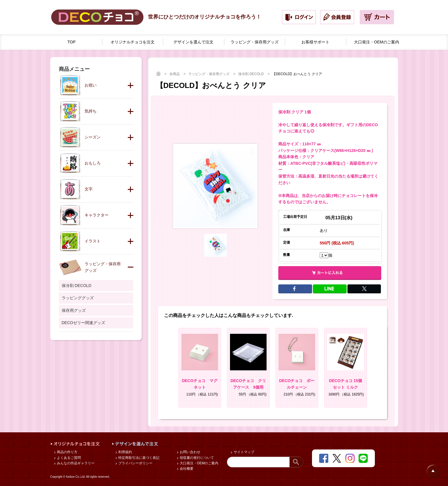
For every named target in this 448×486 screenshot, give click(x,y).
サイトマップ (243, 452)
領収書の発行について (196, 458)
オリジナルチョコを (133, 42)
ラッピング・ (255, 42)
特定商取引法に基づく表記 (138, 458)
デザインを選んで (193, 42)
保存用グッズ (74, 310)
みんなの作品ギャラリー (75, 463)
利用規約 (125, 452)
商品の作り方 (67, 452)
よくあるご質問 (68, 458)
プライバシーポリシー (135, 463)
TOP (72, 42)
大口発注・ (377, 42)
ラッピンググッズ (78, 298)
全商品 (175, 74)
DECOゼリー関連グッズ (83, 323)
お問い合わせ (190, 452)
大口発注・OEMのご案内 (199, 463)
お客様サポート (315, 42)
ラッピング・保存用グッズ (209, 74)
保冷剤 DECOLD (252, 74)
